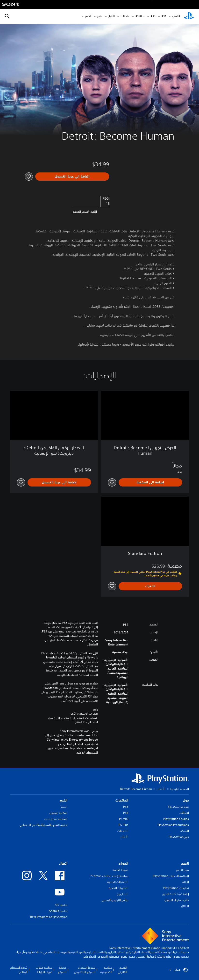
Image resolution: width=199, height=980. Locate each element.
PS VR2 (124, 819)
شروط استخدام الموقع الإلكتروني (85, 970)
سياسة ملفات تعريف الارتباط (44, 970)
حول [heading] (186, 800)
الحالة (186, 882)
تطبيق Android (58, 911)
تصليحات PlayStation (176, 888)
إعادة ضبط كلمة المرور (176, 894)
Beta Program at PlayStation (49, 917)
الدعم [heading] (185, 863)
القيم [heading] (64, 800)
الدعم (88, 16)
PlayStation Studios (176, 819)
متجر (100, 16)
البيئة (64, 807)
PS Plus (140, 16)
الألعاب (176, 16)
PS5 (126, 807)
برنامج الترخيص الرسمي (115, 900)
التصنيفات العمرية (118, 882)
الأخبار (112, 16)
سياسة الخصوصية (106, 970)
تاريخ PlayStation (179, 837)
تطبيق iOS (61, 905)
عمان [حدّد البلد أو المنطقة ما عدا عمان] (178, 970)
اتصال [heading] (63, 863)
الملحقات (123, 831)
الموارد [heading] (123, 863)
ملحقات (125, 16)
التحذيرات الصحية (118, 888)
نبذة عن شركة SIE (178, 807)
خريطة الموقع (62, 970)
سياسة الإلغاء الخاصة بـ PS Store (109, 876)
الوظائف (184, 813)
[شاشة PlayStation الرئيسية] (189, 16)
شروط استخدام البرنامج (19, 970)
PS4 (153, 16)
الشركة (185, 831)
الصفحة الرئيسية (179, 789)
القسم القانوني (122, 970)
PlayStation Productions (173, 825)
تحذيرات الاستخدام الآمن (84, 714)
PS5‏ (164, 16)
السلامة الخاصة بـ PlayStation (171, 876)
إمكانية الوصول (58, 813)
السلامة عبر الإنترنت (56, 819)
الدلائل (185, 906)
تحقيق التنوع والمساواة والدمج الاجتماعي (43, 825)
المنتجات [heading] (122, 800)
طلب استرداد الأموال (177, 900)
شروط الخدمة (120, 870)
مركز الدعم (182, 870)
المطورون (122, 894)
